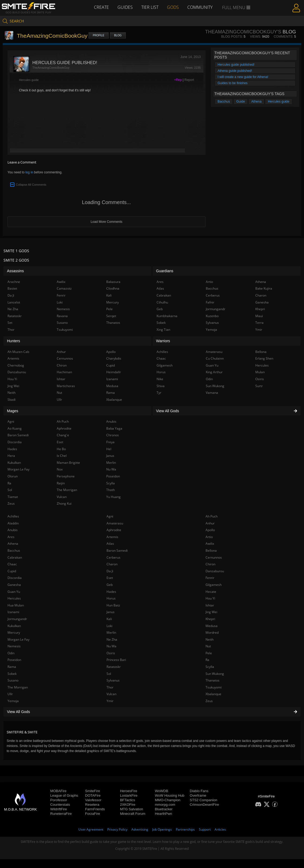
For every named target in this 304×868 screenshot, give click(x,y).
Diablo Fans (199, 791)
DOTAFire (93, 795)
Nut (208, 646)
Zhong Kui (64, 503)
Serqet (111, 316)
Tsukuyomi (214, 687)
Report (189, 80)
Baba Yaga (114, 428)
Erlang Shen (264, 358)
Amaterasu (115, 523)
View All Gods (152, 712)
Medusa (212, 626)
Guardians (165, 271)
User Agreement (91, 829)
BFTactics (127, 800)
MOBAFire (58, 791)
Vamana (212, 393)
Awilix (210, 544)
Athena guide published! (235, 71)
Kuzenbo (212, 316)
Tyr (159, 393)
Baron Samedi (117, 550)
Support (205, 829)
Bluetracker (164, 809)
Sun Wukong (215, 674)
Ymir (110, 701)
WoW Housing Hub (170, 795)
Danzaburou (215, 571)
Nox (60, 469)
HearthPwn (164, 814)
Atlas (110, 544)
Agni (110, 516)
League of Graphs (64, 795)
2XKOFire (128, 805)
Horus (111, 598)
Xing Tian (163, 330)
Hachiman (64, 372)
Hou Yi (210, 598)
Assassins (15, 271)
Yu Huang (113, 497)
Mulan (260, 372)
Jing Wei (211, 612)
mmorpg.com (165, 805)
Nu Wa (111, 646)
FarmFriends (95, 809)
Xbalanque (213, 694)
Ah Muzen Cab (18, 352)
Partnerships (185, 829)
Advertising (140, 829)
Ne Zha (112, 639)
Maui (259, 316)
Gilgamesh (214, 585)
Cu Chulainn (215, 358)
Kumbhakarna (167, 316)
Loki (109, 626)
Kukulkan (14, 626)
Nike (160, 379)
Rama (12, 667)
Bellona (211, 550)
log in (29, 172)
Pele (209, 653)
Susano (13, 680)
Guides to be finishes (233, 83)
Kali (109, 619)
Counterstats (60, 805)
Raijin (61, 483)
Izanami (13, 612)
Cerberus (113, 557)
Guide (241, 102)
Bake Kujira (264, 288)
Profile (99, 35)
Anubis (13, 530)
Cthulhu (162, 302)
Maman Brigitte (68, 463)
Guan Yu (14, 592)
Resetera (92, 805)
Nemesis (14, 646)
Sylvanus (113, 680)
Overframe (198, 795)
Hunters (14, 341)
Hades (111, 592)
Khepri (210, 619)
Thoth (111, 490)
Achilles (13, 516)
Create (101, 7)
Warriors (163, 341)
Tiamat (13, 497)
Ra (207, 660)
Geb (110, 585)
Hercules (14, 598)
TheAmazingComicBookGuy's (243, 32)
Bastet (12, 288)
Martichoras (66, 386)
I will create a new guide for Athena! (243, 77)
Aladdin (13, 523)
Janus (111, 612)
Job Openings (162, 829)
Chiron (210, 564)
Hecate (211, 592)
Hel (109, 449)
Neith (210, 639)
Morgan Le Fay (18, 639)
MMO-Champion (168, 800)
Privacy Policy (117, 829)
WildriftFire (59, 809)
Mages (13, 411)
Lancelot (14, 302)
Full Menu (236, 7)
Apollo (210, 530)
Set (10, 323)
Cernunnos (214, 557)
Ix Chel (62, 456)
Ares (11, 537)
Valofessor (93, 800)
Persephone (66, 476)
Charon (112, 564)
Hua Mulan (16, 605)
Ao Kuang (15, 428)
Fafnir (210, 302)
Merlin (111, 632)
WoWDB (162, 791)
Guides (125, 7)
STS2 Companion (204, 800)
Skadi (12, 400)
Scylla (210, 667)
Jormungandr (17, 619)
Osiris (111, 653)
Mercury (14, 632)
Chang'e (63, 435)
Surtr (259, 386)
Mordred (212, 632)
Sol (109, 674)
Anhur (210, 523)
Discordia (15, 578)
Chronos (113, 435)
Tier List (150, 7)
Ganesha (14, 585)
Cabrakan (15, 557)
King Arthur (214, 372)
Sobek (12, 674)
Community (200, 7)
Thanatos (212, 680)
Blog (118, 35)
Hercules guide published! (236, 65)
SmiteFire (93, 791)
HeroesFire (128, 791)
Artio (209, 537)
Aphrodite (114, 530)
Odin (11, 653)
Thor (110, 687)
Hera (11, 456)
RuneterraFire (61, 814)
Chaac (12, 564)
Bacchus (224, 102)
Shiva (161, 386)
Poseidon (14, 660)
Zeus (209, 701)
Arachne (14, 282)
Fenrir (210, 578)
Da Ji (110, 571)
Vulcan (111, 694)
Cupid (12, 571)
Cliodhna (113, 288)
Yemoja (13, 701)
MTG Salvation (131, 809)
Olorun (13, 476)
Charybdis (114, 358)
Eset (110, 578)
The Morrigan (18, 687)
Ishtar (210, 605)
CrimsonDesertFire (204, 805)
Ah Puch (212, 516)
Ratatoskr (114, 667)
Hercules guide (29, 80)
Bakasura (113, 282)
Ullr (10, 694)
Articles (220, 829)
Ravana (62, 316)
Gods (173, 7)
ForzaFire (93, 814)
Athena (256, 102)
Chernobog (16, 365)
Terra (259, 323)
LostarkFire (129, 795)
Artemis (112, 537)
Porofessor (59, 800)
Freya (110, 442)
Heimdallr (114, 372)
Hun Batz (113, 605)
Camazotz (64, 288)
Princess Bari (116, 660)
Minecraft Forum (133, 814)
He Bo (61, 449)
